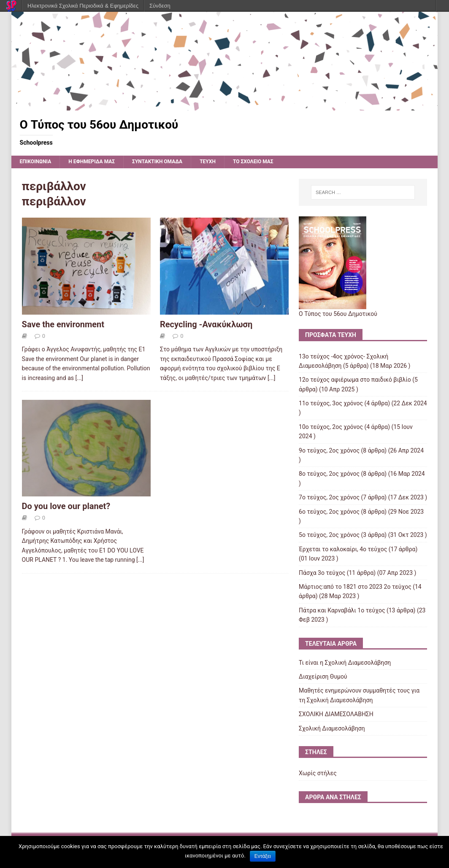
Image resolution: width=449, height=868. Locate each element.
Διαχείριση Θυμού (323, 677)
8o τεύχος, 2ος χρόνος (329, 474)
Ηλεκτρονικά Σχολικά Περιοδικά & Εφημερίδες (83, 6)
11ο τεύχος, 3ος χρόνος (331, 403)
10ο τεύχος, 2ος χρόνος (331, 427)
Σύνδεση (160, 6)
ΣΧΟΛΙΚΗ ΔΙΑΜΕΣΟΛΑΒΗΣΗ (336, 714)
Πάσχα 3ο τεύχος (322, 573)
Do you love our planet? (66, 506)
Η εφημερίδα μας (92, 162)
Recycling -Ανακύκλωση (206, 324)
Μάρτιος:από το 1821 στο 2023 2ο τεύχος (355, 587)
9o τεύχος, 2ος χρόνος (329, 450)
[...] (80, 378)
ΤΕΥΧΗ (208, 162)
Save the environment (63, 324)
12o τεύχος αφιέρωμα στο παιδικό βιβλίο (355, 380)
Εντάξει (263, 856)
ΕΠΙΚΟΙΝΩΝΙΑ (36, 162)
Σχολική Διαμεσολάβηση (332, 728)
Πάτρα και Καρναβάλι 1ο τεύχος (342, 610)
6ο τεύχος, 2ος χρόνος (329, 512)
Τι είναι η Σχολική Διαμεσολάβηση (345, 663)
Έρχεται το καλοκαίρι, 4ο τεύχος (343, 549)
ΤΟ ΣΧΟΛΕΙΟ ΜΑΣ (253, 162)
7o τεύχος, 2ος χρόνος (329, 497)
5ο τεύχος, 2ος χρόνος (329, 535)
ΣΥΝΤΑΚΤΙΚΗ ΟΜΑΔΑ (157, 162)
